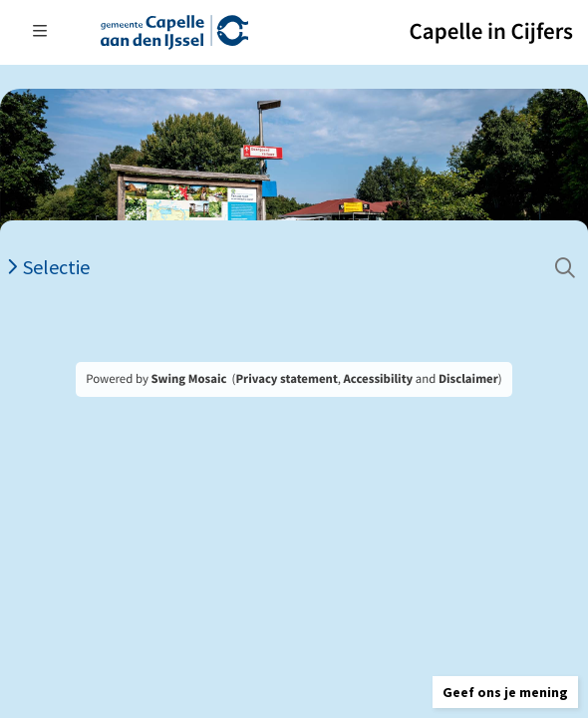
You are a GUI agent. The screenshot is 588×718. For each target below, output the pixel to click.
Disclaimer (468, 379)
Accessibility (379, 379)
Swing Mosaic (188, 379)
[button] (505, 692)
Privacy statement (286, 379)
